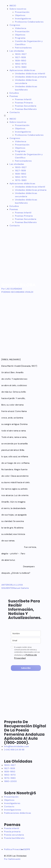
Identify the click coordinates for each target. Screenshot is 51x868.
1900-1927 (21, 54)
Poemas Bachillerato (26, 109)
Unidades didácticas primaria (31, 77)
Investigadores (23, 19)
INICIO (13, 6)
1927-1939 (20, 57)
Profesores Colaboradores (29, 22)
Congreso (15, 25)
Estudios (14, 93)
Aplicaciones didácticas (22, 70)
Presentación (22, 12)
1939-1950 (21, 61)
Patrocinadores (23, 48)
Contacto (15, 112)
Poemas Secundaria (26, 106)
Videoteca (21, 28)
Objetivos (20, 15)
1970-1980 (21, 67)
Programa (20, 38)
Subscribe (26, 668)
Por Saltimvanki (12, 859)
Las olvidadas (17, 51)
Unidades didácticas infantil (30, 74)
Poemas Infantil (23, 99)
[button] (26, 116)
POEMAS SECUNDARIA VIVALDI (17, 292)
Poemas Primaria (24, 103)
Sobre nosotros (18, 9)
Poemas (14, 96)
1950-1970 (21, 64)
